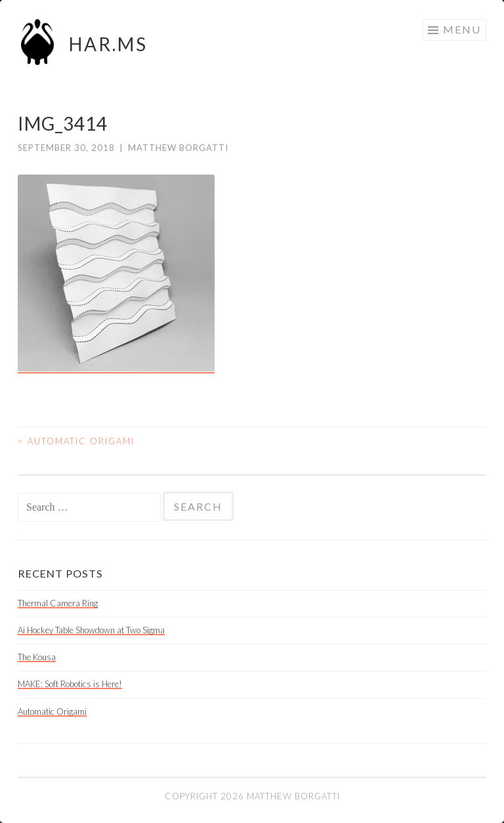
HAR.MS (108, 44)
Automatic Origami (76, 441)
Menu (462, 29)
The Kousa (37, 657)
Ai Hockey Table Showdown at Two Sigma (91, 630)
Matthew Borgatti (178, 148)
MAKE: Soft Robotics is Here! (70, 684)
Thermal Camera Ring (58, 603)
